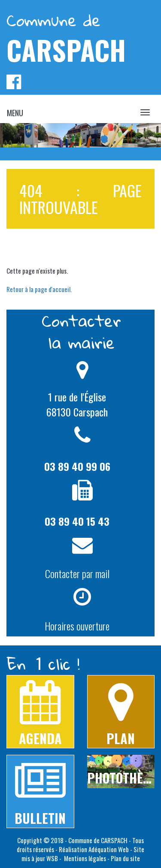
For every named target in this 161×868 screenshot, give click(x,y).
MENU (15, 113)
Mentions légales (84, 858)
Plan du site (125, 858)
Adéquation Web (109, 849)
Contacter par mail (77, 573)
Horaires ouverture (77, 626)
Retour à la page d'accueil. (39, 289)
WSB (52, 858)
